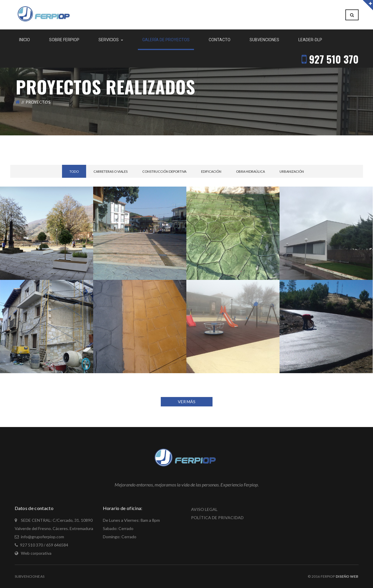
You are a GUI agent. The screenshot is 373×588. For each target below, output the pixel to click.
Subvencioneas (30, 576)
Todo (74, 171)
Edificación (211, 171)
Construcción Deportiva (164, 171)
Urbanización (292, 171)
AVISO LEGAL (204, 509)
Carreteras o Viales (111, 171)
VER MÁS (187, 402)
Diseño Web (347, 576)
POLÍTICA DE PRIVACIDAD (217, 518)
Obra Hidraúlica (250, 171)
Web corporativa (36, 553)
